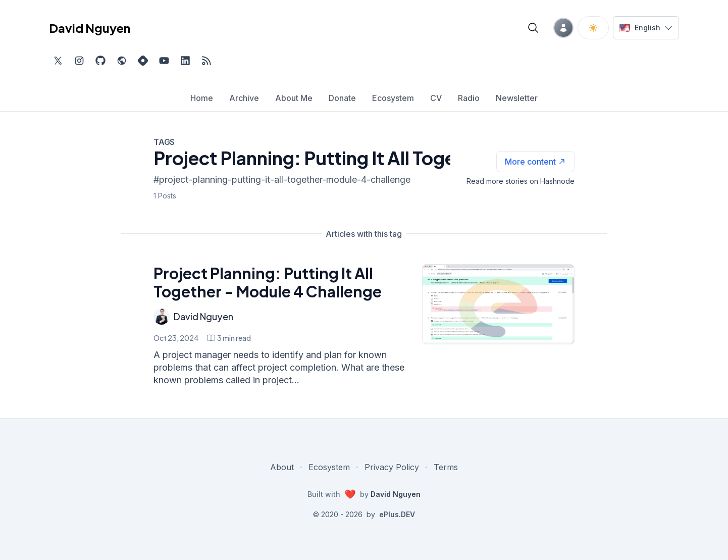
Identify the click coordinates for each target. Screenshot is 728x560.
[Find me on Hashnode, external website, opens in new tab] (143, 61)
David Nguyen (203, 316)
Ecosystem (329, 467)
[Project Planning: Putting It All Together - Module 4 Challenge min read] (229, 338)
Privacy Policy (392, 467)
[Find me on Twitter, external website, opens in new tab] (58, 61)
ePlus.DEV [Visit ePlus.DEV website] (397, 514)
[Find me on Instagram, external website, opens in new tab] (79, 61)
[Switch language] (646, 28)
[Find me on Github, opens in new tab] (100, 61)
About (282, 467)
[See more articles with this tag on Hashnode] (535, 162)
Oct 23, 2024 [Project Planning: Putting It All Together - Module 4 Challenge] (176, 338)
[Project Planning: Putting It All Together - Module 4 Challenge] (498, 304)
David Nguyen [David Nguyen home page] (90, 28)
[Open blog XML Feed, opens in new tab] (206, 61)
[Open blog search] (533, 28)
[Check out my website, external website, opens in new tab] (122, 61)
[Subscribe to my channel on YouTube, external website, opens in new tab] (164, 61)
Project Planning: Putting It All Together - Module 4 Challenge (268, 282)
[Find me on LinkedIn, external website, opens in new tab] (185, 61)
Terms (446, 467)
